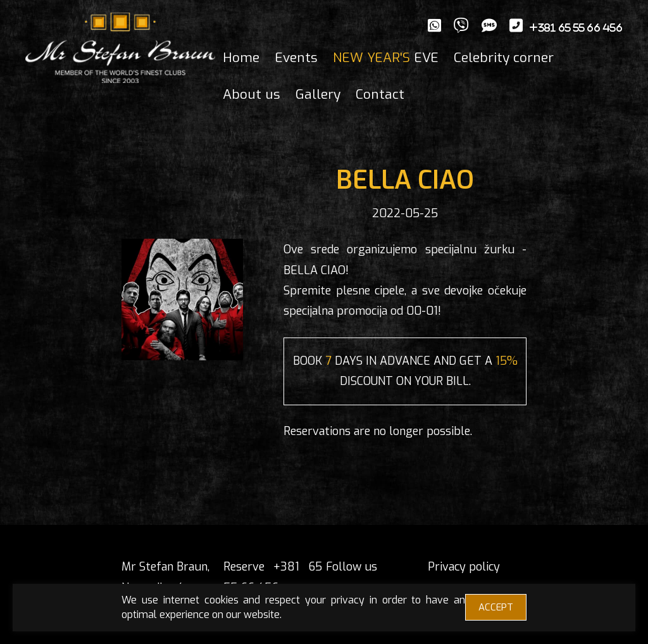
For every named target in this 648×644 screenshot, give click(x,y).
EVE (386, 58)
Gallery (318, 94)
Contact (380, 94)
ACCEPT (496, 607)
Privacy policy (464, 567)
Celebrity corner (504, 58)
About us (252, 94)
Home (241, 58)
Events (296, 58)
